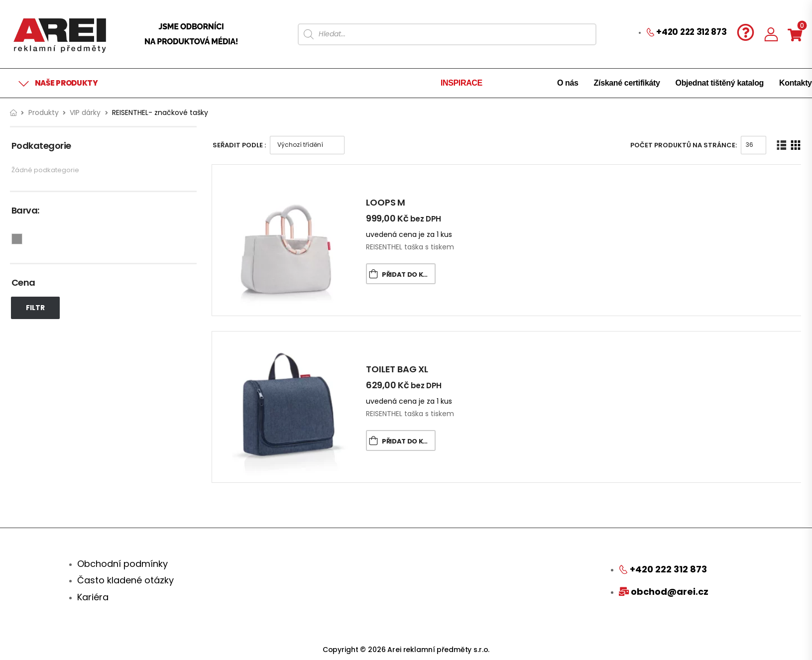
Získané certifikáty (627, 83)
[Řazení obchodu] (307, 145)
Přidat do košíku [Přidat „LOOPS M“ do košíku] (409, 275)
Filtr (35, 308)
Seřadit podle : (239, 145)
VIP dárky (85, 112)
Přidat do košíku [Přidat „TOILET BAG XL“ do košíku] (409, 441)
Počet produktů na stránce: (684, 145)
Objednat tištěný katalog (720, 83)
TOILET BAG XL (397, 369)
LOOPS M (386, 202)
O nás (568, 83)
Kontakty (796, 83)
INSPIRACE (462, 83)
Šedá (22, 238)
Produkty (44, 112)
